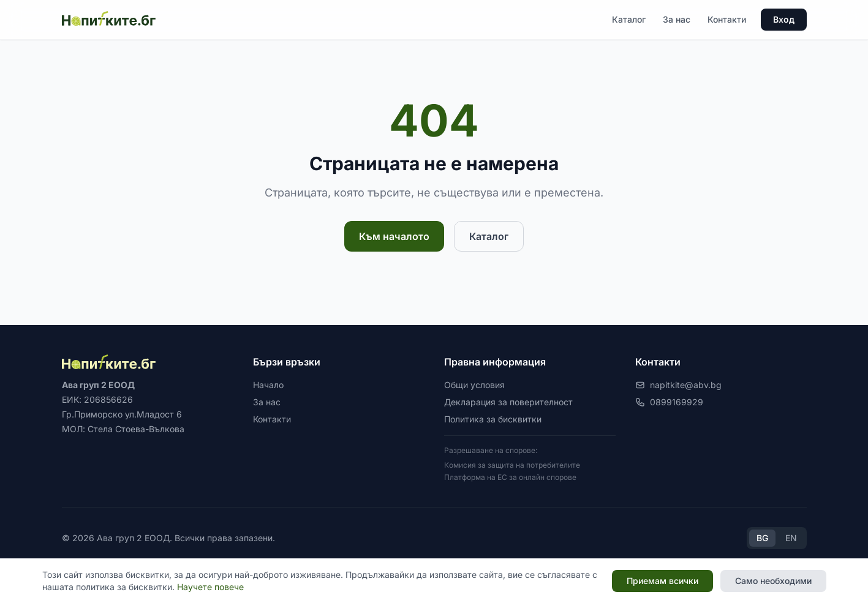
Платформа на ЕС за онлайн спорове (510, 477)
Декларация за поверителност (508, 402)
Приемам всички (662, 581)
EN (791, 538)
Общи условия (474, 385)
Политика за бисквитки (493, 419)
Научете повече (210, 587)
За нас (677, 19)
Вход (784, 19)
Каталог (629, 19)
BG (762, 538)
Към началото (394, 236)
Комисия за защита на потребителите (512, 465)
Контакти (727, 19)
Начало (268, 385)
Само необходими (773, 581)
